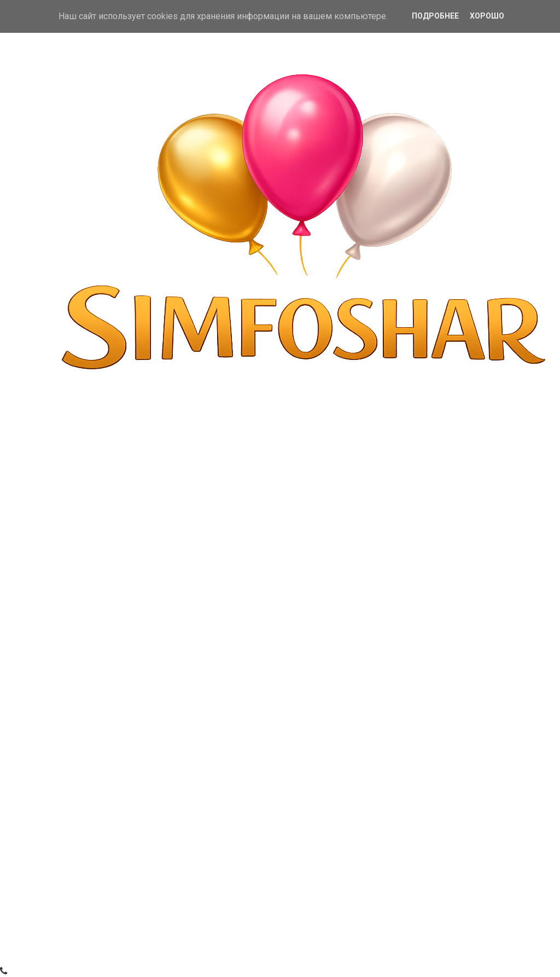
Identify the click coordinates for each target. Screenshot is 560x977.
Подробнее (435, 16)
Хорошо (487, 16)
